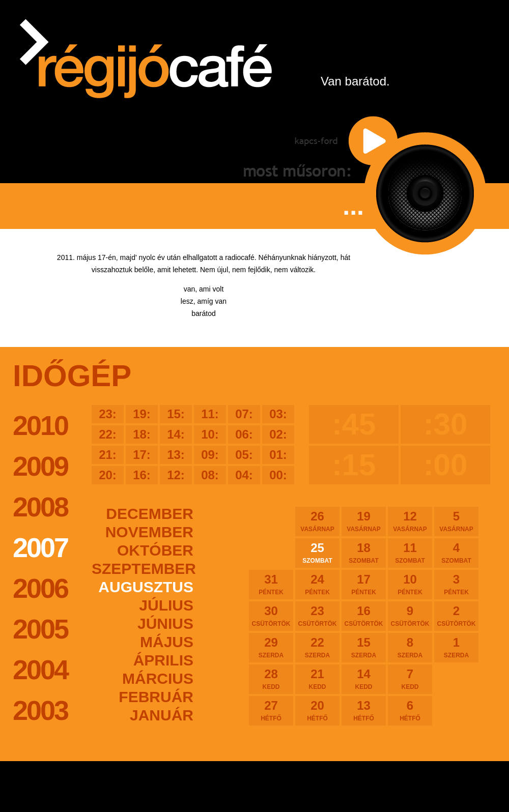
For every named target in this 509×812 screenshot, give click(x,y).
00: (278, 475)
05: (244, 455)
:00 (446, 465)
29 (271, 647)
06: (244, 434)
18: (142, 434)
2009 (40, 466)
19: (142, 414)
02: (278, 434)
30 (271, 616)
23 (317, 616)
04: (244, 475)
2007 (40, 547)
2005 (40, 629)
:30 (446, 424)
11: (210, 414)
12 (410, 521)
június (165, 623)
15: (176, 414)
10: (210, 434)
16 (364, 616)
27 (271, 710)
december (150, 514)
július (166, 605)
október (155, 550)
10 (410, 584)
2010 (40, 425)
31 (271, 584)
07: (244, 414)
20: (108, 475)
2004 (40, 670)
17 (364, 584)
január (162, 715)
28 (271, 679)
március (158, 678)
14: (176, 434)
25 (317, 553)
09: (210, 455)
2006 (40, 588)
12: (176, 475)
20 (317, 710)
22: (108, 434)
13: (176, 455)
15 (364, 647)
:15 (354, 465)
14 (364, 679)
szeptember (143, 569)
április (163, 660)
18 (364, 553)
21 (317, 679)
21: (108, 455)
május (167, 642)
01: (278, 455)
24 (317, 584)
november (149, 532)
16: (142, 475)
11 (410, 553)
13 (364, 710)
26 (317, 521)
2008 (40, 507)
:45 (354, 424)
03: (278, 414)
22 (317, 647)
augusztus (146, 587)
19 (364, 521)
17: (142, 455)
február (156, 697)
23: (108, 414)
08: (210, 475)
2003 (40, 710)
